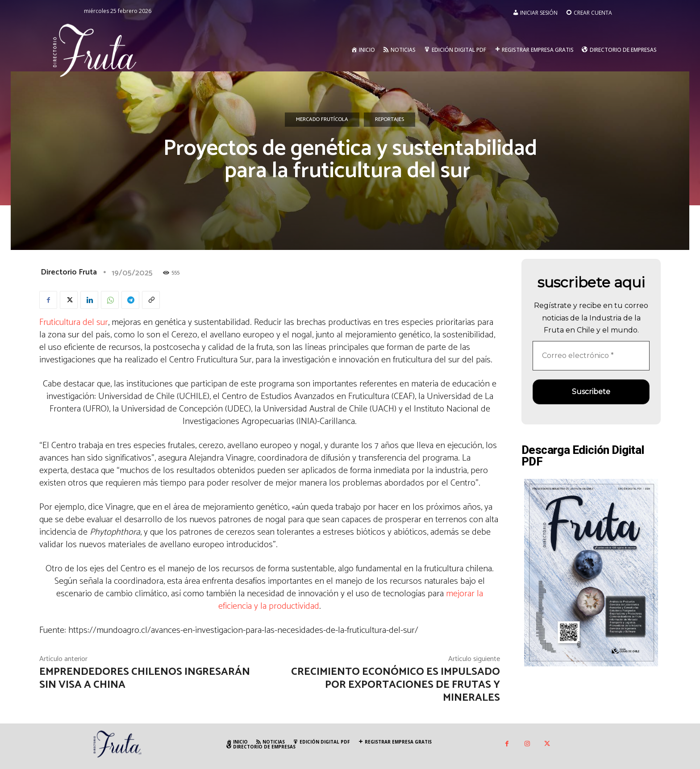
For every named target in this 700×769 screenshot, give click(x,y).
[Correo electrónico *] (591, 356)
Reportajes (390, 120)
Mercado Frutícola (322, 120)
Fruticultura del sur (74, 322)
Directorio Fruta (69, 272)
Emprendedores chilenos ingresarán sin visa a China (145, 678)
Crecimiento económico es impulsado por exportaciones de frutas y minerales (396, 685)
